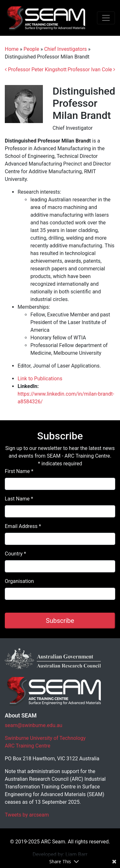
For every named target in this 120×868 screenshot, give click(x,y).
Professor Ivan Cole (91, 70)
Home (12, 49)
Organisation (19, 581)
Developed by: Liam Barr (60, 854)
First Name (19, 471)
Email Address (23, 526)
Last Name (19, 499)
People (32, 49)
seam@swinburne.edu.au (34, 725)
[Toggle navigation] (106, 18)
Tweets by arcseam (27, 815)
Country (15, 554)
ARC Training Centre (28, 746)
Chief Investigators (65, 49)
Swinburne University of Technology (45, 738)
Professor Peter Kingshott (36, 70)
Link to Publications (40, 379)
